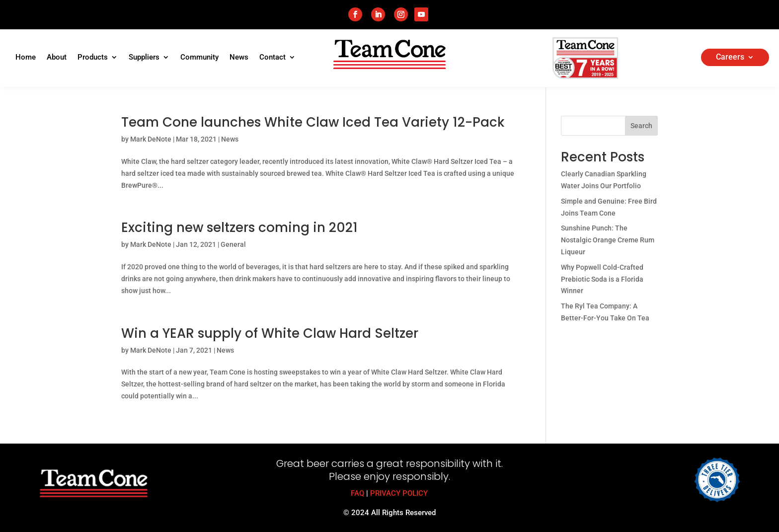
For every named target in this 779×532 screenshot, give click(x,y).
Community (199, 58)
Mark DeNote (151, 139)
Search (641, 126)
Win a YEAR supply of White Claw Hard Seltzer (270, 333)
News (239, 58)
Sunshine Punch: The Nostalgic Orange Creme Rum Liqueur (608, 240)
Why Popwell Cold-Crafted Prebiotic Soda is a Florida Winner (602, 279)
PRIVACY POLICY (399, 493)
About (57, 58)
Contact (273, 58)
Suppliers (144, 58)
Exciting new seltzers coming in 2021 (239, 228)
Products (93, 58)
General (233, 244)
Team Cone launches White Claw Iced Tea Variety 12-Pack (313, 122)
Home (26, 58)
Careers (730, 58)
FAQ (357, 493)
